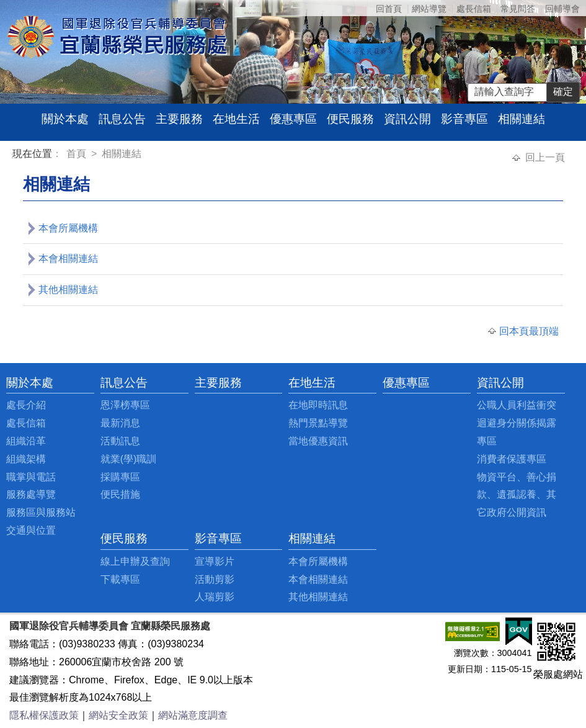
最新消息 (120, 423)
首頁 (78, 154)
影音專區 (464, 119)
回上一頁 (545, 157)
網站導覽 (429, 9)
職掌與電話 (31, 477)
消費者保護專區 (512, 459)
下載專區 (120, 579)
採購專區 (120, 477)
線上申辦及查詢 (135, 561)
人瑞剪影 (215, 597)
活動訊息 (120, 441)
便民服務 (350, 119)
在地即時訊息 (318, 405)
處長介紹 (26, 405)
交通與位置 (31, 530)
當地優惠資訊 (318, 441)
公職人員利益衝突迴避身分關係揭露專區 (517, 423)
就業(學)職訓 (129, 459)
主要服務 (179, 119)
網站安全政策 (118, 715)
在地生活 (236, 119)
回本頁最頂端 (529, 331)
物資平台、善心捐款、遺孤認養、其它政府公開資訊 (517, 495)
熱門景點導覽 (318, 423)
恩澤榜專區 (125, 405)
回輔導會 (562, 9)
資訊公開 (407, 119)
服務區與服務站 (41, 512)
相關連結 (522, 119)
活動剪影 (215, 579)
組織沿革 (26, 441)
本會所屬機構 (68, 228)
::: (15, 155)
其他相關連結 (68, 290)
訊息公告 (122, 119)
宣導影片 (215, 561)
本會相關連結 (68, 258)
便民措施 (120, 494)
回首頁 (389, 9)
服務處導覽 (31, 494)
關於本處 (65, 119)
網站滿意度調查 (193, 715)
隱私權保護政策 (44, 715)
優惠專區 (293, 119)
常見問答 (518, 9)
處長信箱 (474, 9)
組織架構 (26, 459)
